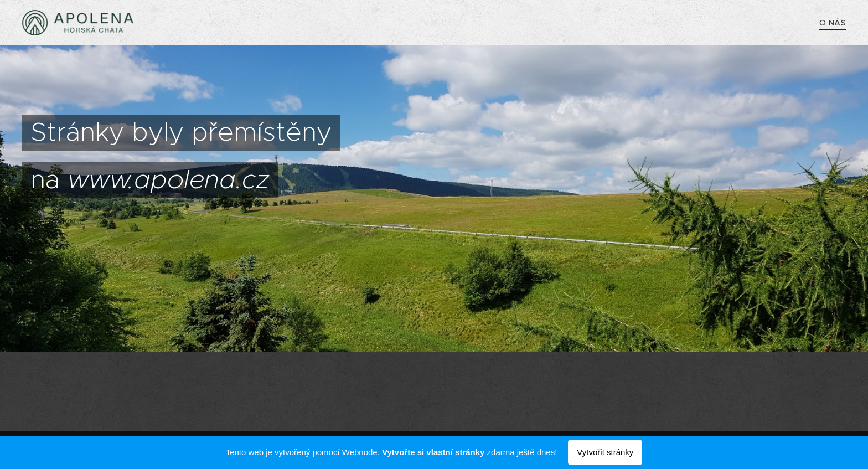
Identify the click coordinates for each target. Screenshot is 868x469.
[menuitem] (832, 23)
